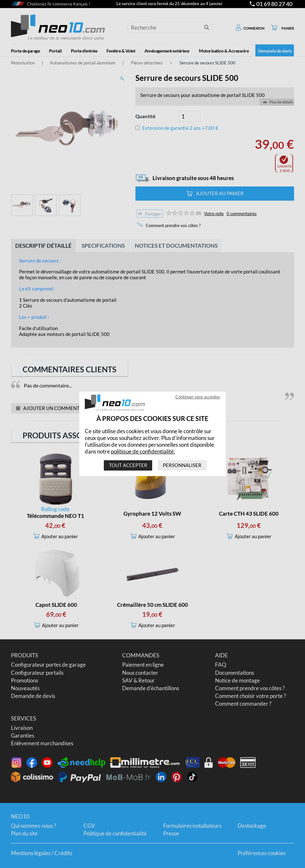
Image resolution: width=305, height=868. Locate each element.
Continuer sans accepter (198, 397)
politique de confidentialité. (143, 451)
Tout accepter (128, 465)
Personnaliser (182, 465)
